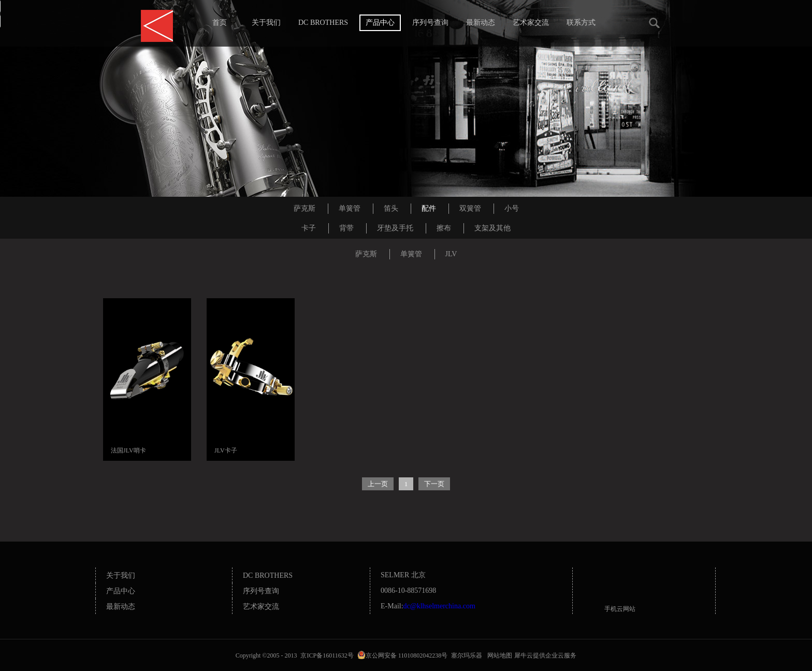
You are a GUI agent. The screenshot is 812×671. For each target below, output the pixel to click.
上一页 (378, 484)
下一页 (434, 484)
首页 (220, 23)
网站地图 (498, 655)
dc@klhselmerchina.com (439, 606)
